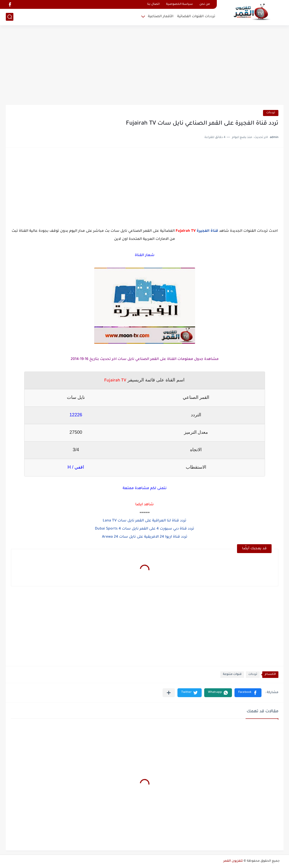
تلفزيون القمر (233, 861)
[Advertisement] (145, 66)
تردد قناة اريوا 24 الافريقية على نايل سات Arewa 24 (145, 537)
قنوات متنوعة (232, 675)
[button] (248, 693)
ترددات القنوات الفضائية (196, 17)
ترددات (271, 113)
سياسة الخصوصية (179, 4)
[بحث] (10, 17)
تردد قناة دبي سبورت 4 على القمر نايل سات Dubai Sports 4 (144, 529)
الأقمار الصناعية (161, 17)
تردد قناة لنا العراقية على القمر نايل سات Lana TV (144, 521)
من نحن (205, 4)
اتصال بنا (153, 4)
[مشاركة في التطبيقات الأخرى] (169, 693)
